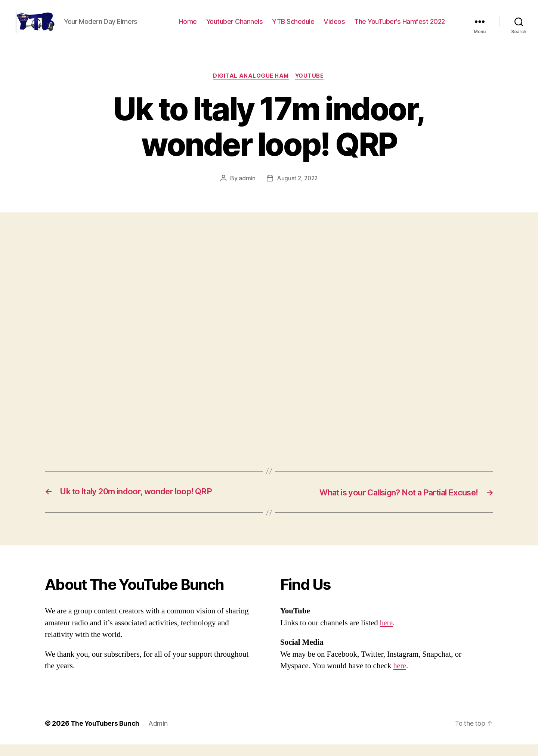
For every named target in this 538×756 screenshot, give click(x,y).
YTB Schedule (293, 27)
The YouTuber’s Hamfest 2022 (400, 27)
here (387, 634)
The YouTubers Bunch (106, 735)
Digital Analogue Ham (251, 88)
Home (188, 27)
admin (246, 190)
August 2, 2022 (297, 190)
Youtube (311, 88)
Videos (334, 27)
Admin (160, 735)
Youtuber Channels (235, 27)
